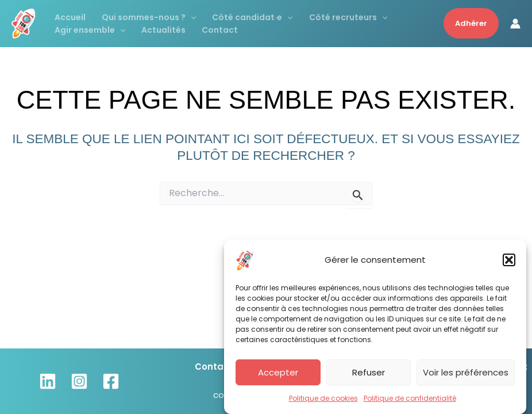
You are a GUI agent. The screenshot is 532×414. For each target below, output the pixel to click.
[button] (509, 262)
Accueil (70, 17)
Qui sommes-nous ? (149, 17)
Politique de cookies (323, 400)
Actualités (163, 30)
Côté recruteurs (348, 17)
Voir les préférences (466, 374)
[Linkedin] (48, 381)
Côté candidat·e (252, 17)
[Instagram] (79, 381)
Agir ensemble (90, 30)
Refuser (369, 374)
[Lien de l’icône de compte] (515, 24)
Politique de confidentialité (410, 400)
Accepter (278, 374)
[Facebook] (111, 381)
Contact (220, 30)
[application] (191, 17)
